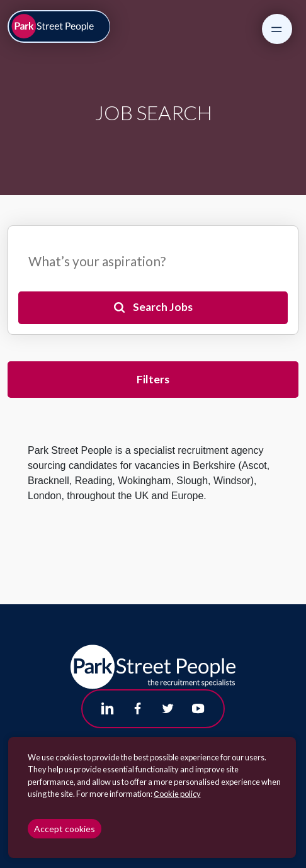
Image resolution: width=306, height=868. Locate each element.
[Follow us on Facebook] (138, 709)
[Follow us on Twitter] (168, 709)
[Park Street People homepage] (59, 27)
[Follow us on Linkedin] (108, 709)
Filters (153, 379)
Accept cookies (65, 829)
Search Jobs (163, 307)
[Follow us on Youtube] (198, 709)
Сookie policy (177, 794)
